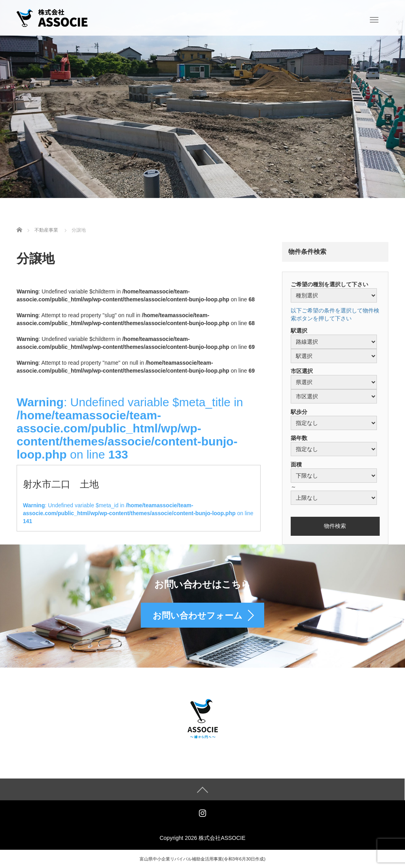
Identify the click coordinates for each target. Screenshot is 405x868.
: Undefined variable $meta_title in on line (130, 428)
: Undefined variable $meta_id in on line (138, 513)
